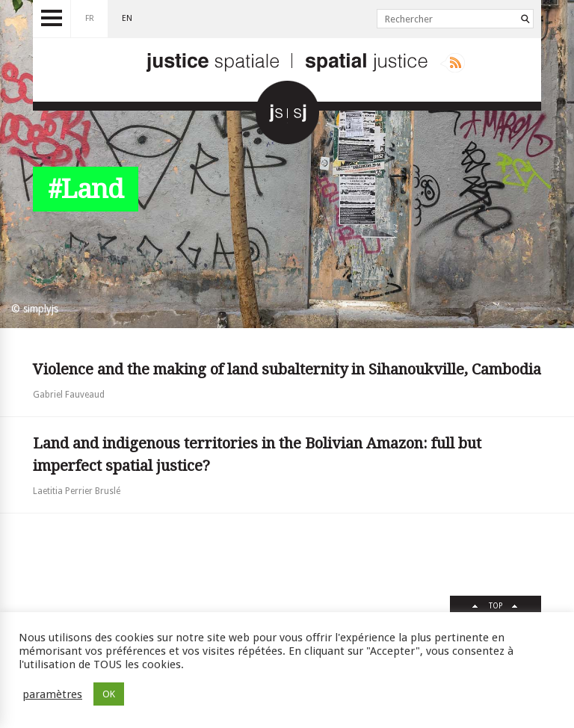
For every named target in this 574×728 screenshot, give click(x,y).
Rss (453, 63)
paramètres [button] (52, 694)
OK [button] (109, 694)
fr (90, 18)
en (127, 18)
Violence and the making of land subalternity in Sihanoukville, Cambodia (287, 369)
